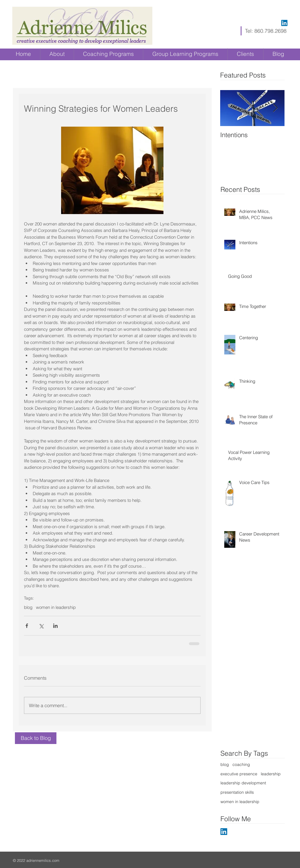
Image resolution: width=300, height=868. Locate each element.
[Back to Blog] (36, 738)
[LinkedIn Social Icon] (284, 23)
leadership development (243, 783)
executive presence (239, 774)
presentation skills (237, 792)
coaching (241, 764)
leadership (271, 774)
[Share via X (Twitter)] (41, 626)
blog (28, 607)
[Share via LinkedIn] (55, 626)
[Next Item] (275, 108)
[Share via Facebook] (27, 626)
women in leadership (56, 607)
